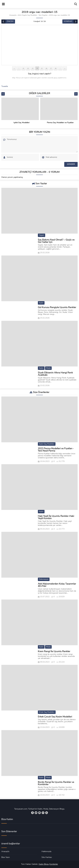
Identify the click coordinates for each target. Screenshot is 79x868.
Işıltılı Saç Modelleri (22, 123)
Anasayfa (13, 15)
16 (46, 68)
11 (23, 68)
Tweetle (5, 86)
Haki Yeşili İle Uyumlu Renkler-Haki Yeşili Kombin (56, 517)
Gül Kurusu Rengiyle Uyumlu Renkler (57, 307)
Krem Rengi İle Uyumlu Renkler (54, 652)
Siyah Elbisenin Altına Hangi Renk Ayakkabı (55, 374)
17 (51, 68)
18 (56, 68)
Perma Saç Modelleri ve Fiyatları (60, 123)
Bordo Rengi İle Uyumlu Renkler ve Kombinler (56, 783)
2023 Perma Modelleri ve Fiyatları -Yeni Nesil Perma (56, 450)
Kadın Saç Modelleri (47, 444)
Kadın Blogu (44, 864)
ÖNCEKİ (10, 21)
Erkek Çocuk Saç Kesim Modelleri (55, 717)
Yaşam (42, 235)
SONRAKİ (68, 21)
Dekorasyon (44, 579)
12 (28, 68)
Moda (48, 368)
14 (37, 68)
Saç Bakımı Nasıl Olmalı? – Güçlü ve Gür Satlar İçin (56, 241)
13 (33, 68)
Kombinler (54, 864)
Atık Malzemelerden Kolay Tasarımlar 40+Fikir (57, 585)
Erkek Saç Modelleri (47, 712)
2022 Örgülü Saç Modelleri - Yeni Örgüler (33, 15)
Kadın (41, 303)
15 (42, 68)
